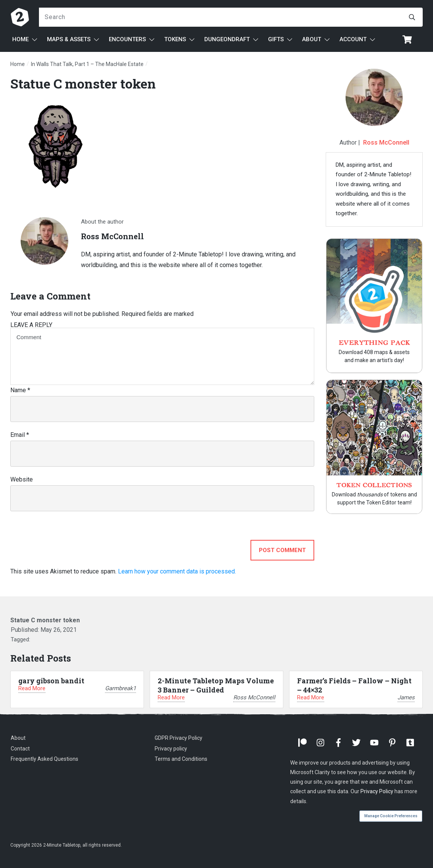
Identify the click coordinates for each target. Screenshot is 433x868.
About (18, 738)
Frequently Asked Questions (44, 759)
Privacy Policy (377, 791)
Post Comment (282, 550)
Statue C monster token (83, 83)
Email (20, 435)
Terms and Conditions (181, 759)
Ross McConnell (386, 143)
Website (22, 479)
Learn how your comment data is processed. (177, 571)
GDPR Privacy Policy (179, 738)
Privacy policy (171, 749)
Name (20, 390)
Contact (20, 749)
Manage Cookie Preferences (391, 816)
